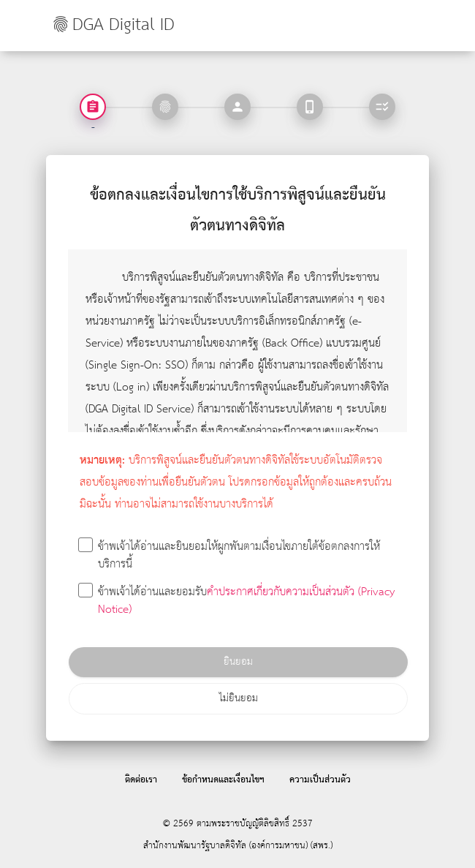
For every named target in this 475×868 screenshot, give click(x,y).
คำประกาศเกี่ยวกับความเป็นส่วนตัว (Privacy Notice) (246, 601)
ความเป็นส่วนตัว (320, 780)
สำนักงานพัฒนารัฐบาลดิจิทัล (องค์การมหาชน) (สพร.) (238, 846)
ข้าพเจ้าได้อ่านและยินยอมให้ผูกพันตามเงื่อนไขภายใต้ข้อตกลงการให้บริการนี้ (230, 556)
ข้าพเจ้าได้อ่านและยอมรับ (237, 601)
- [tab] (93, 127)
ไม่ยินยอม (239, 698)
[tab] (165, 107)
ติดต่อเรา (141, 780)
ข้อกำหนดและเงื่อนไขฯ (223, 780)
